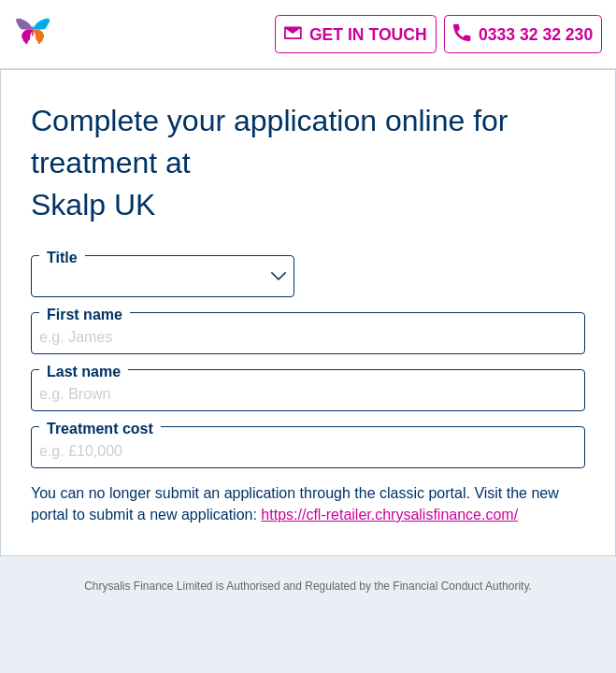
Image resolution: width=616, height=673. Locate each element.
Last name (84, 372)
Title (62, 258)
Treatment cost (100, 429)
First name (85, 315)
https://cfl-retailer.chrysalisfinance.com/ (389, 515)
